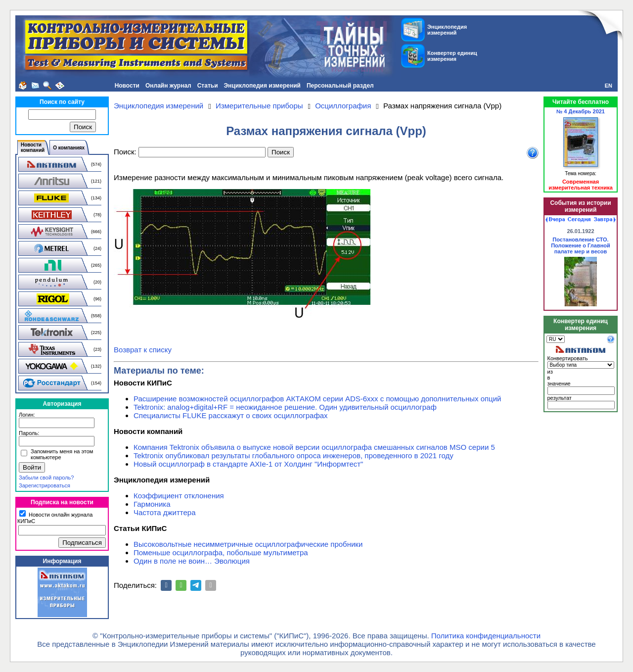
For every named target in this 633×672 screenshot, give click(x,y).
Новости (127, 86)
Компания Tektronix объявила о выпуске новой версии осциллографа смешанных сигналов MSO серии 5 (314, 447)
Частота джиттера (165, 512)
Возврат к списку (143, 350)
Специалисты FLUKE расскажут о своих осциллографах (231, 415)
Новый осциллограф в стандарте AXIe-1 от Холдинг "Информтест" (248, 464)
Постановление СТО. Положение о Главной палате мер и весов (581, 245)
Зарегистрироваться (45, 485)
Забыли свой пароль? (46, 478)
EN (609, 86)
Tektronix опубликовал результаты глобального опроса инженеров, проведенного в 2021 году (294, 456)
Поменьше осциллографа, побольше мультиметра (221, 552)
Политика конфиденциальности (486, 636)
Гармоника (152, 504)
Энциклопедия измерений (262, 86)
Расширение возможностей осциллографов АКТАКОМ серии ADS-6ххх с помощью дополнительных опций (317, 399)
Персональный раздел (340, 86)
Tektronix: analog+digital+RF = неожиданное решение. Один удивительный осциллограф (285, 407)
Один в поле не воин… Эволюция (192, 561)
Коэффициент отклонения (179, 496)
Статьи (208, 86)
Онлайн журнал (168, 86)
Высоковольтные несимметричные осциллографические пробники (248, 544)
